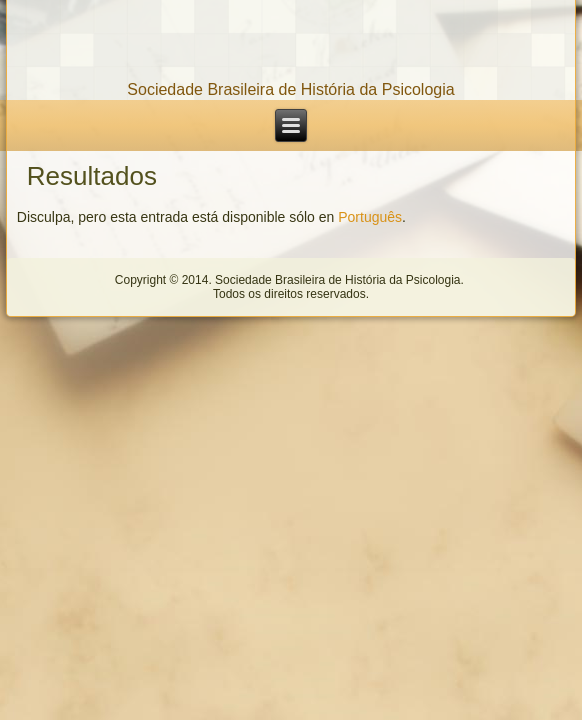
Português (370, 217)
